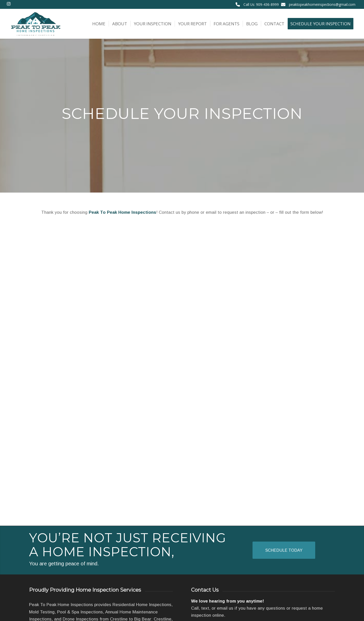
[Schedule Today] (284, 550)
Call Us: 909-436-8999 (261, 4)
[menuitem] (99, 24)
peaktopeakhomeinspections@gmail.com (322, 4)
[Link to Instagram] (9, 4)
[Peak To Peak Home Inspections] (35, 24)
